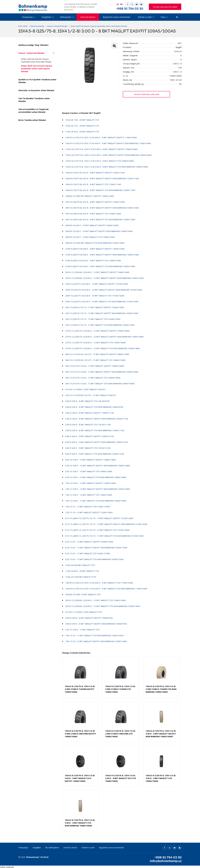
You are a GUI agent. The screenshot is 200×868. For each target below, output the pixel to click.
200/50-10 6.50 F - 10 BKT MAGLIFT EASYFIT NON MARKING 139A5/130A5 (99, 231)
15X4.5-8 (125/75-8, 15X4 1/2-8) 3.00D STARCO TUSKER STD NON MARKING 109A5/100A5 (161, 689)
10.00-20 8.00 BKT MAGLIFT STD (80, 565)
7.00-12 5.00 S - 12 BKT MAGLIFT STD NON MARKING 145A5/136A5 (96, 501)
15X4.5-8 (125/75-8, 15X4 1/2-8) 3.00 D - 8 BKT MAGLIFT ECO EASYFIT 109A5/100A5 (80, 778)
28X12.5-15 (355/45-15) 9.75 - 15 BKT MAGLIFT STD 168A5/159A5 (95, 360)
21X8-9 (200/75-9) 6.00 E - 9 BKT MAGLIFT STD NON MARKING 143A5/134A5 (100, 266)
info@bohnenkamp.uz (166, 861)
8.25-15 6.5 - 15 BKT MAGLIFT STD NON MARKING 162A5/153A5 (94, 559)
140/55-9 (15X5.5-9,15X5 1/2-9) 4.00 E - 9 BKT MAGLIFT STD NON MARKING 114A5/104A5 (106, 589)
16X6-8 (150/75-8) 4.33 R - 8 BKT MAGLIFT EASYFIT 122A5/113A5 (95, 173)
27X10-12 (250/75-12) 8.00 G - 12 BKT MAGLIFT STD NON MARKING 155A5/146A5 (103, 348)
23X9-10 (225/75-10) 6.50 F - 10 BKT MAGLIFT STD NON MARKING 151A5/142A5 (102, 301)
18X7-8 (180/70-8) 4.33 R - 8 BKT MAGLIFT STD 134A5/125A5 (93, 214)
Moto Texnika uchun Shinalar (32, 120)
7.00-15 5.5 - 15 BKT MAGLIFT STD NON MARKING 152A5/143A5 (94, 635)
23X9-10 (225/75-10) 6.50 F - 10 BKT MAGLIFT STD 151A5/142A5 (95, 296)
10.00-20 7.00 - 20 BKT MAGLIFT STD (82, 120)
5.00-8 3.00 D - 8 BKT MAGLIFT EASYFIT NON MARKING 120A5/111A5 (97, 419)
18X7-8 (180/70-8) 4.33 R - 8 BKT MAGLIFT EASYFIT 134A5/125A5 (95, 202)
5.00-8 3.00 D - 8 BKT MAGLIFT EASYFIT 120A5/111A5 (90, 413)
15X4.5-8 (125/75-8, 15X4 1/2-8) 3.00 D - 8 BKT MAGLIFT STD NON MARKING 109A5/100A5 (107, 167)
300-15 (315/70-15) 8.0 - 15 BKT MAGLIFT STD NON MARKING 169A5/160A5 (100, 383)
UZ (118, 4)
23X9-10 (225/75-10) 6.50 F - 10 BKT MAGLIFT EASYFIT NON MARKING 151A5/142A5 (104, 290)
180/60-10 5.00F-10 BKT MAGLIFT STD (83, 594)
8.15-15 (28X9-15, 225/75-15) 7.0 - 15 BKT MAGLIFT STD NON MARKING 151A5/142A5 (104, 536)
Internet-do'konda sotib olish (146, 94)
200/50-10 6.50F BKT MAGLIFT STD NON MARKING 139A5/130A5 (95, 243)
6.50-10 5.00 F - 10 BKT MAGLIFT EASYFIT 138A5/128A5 (91, 460)
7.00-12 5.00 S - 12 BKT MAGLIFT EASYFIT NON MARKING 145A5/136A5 (98, 489)
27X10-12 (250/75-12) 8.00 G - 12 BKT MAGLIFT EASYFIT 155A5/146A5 (97, 331)
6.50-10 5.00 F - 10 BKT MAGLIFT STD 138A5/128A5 (89, 471)
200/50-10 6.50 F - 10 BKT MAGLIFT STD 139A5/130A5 (90, 237)
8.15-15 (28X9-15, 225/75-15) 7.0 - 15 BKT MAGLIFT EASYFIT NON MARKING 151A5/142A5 (106, 524)
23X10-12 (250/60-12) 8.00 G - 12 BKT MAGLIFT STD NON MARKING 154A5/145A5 (103, 606)
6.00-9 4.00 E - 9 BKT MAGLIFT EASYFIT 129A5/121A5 (89, 436)
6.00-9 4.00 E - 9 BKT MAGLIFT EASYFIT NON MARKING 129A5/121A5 (97, 442)
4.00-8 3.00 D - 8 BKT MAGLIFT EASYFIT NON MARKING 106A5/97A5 (96, 624)
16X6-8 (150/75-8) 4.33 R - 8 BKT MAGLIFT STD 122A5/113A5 (93, 184)
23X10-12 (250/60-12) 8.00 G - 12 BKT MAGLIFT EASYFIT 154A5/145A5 (97, 272)
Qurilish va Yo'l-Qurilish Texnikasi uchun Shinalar (37, 81)
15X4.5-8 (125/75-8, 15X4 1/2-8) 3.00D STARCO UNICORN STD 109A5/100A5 (120, 734)
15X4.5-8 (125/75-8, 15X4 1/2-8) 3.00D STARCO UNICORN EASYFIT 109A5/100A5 (80, 734)
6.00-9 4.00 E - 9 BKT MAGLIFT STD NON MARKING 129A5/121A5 (95, 454)
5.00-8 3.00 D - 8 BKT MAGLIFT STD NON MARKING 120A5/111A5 (95, 430)
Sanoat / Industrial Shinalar (31, 53)
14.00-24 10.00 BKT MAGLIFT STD (81, 577)
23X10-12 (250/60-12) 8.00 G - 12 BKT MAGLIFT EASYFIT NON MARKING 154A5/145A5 (104, 278)
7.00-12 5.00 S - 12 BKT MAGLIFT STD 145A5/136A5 (89, 495)
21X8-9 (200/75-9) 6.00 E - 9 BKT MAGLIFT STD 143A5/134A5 (93, 260)
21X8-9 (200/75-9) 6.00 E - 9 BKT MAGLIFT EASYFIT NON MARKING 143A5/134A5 (102, 255)
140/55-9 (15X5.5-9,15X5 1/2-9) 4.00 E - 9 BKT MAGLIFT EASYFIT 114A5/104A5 (101, 137)
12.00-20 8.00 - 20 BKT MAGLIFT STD (82, 571)
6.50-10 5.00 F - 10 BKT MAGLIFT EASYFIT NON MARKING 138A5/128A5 (98, 466)
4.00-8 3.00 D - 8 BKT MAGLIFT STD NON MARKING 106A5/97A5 (94, 407)
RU (122, 4)
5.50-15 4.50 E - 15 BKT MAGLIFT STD (82, 630)
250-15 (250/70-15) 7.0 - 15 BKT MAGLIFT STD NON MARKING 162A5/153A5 (100, 325)
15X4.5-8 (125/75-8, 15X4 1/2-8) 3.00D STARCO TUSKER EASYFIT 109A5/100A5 (80, 689)
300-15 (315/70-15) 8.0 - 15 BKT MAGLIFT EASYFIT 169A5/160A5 (95, 366)
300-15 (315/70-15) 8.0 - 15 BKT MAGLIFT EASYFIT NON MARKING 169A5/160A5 (102, 372)
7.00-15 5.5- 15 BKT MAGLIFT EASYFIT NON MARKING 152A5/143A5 (96, 641)
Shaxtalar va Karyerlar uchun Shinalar (36, 90)
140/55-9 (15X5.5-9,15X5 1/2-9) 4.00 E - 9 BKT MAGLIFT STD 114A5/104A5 (99, 583)
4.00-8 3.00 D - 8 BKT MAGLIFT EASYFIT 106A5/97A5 (89, 618)
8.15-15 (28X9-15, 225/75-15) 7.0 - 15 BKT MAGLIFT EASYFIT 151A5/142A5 (99, 518)
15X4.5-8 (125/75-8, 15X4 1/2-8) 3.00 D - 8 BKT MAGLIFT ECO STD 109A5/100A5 (121, 778)
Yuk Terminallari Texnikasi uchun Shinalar (34, 100)
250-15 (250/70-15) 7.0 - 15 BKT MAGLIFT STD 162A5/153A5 (93, 319)
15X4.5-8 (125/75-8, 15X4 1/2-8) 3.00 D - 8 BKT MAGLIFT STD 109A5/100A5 (100, 161)
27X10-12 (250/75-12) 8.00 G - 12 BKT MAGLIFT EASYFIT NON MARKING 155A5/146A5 (104, 337)
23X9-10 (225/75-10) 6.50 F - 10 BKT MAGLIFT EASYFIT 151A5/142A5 (97, 284)
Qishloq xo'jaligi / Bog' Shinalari (33, 45)
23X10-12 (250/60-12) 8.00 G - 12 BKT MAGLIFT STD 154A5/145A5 (96, 600)
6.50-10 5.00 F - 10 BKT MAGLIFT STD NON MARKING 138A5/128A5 (96, 477)
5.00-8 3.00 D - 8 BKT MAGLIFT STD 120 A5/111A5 (88, 425)
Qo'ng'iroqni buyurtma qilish (165, 7)
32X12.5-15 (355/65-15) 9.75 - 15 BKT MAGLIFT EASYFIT (91, 395)
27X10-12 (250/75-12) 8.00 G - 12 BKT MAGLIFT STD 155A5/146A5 (96, 342)
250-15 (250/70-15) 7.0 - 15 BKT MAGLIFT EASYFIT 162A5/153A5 (95, 307)
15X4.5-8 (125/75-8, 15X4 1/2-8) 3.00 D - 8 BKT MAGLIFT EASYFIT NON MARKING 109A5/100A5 (108, 155)
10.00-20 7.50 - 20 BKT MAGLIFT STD (82, 126)
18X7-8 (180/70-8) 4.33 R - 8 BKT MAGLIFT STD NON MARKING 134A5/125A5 (100, 219)
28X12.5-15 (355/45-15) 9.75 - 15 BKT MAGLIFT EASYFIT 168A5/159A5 (97, 354)
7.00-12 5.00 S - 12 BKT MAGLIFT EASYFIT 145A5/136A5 (91, 483)
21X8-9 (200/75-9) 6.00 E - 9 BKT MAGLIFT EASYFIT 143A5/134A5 (95, 249)
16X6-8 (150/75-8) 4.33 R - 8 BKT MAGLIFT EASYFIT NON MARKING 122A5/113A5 (102, 178)
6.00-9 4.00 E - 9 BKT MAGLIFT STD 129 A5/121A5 (88, 448)
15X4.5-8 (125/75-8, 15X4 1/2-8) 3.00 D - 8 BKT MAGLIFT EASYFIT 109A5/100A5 (101, 149)
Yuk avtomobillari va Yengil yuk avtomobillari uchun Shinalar (33, 111)
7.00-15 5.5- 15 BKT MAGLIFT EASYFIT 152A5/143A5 (89, 512)
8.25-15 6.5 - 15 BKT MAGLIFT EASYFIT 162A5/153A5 (89, 542)
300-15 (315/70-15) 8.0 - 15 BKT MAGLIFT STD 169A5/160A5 (93, 378)
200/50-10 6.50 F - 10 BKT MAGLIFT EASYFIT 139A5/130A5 (92, 225)
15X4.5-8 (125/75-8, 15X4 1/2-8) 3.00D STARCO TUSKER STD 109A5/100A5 (120, 689)
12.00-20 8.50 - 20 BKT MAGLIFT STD (82, 132)
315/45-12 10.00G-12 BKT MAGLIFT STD (84, 612)
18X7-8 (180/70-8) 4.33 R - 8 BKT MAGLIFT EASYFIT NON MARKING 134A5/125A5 (102, 208)
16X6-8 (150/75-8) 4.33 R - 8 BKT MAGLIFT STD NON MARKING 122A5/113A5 (100, 190)
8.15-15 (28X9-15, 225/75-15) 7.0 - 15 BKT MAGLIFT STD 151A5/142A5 (97, 530)
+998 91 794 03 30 (130, 9)
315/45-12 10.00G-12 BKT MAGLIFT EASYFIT (86, 389)
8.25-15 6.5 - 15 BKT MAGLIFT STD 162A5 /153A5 (88, 553)
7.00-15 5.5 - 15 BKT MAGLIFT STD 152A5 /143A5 (88, 507)
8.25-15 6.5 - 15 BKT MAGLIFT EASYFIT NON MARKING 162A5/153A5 (96, 548)
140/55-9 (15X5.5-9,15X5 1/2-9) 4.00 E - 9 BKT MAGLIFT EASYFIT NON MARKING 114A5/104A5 (108, 143)
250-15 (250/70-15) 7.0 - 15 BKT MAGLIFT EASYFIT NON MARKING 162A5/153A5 (102, 313)
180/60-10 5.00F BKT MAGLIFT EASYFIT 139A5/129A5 (90, 196)
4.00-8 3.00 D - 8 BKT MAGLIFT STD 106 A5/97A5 (87, 401)
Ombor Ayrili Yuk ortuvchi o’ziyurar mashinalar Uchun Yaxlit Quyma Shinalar (37, 69)
